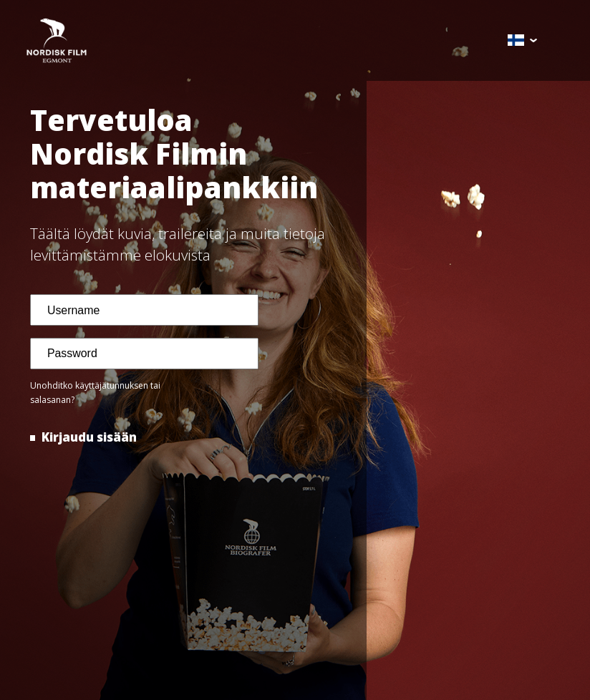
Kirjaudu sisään (88, 437)
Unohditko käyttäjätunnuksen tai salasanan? (95, 393)
